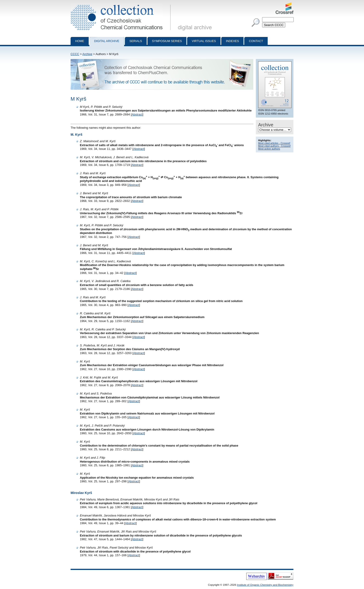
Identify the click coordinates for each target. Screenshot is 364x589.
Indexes (232, 41)
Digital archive (107, 41)
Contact (256, 41)
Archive (87, 54)
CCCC (75, 54)
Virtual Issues (204, 41)
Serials (136, 41)
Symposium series (167, 41)
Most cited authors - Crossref (274, 146)
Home (80, 41)
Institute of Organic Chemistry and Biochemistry (265, 585)
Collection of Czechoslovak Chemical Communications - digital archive (122, 4)
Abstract (137, 114)
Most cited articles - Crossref (274, 143)
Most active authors (269, 149)
